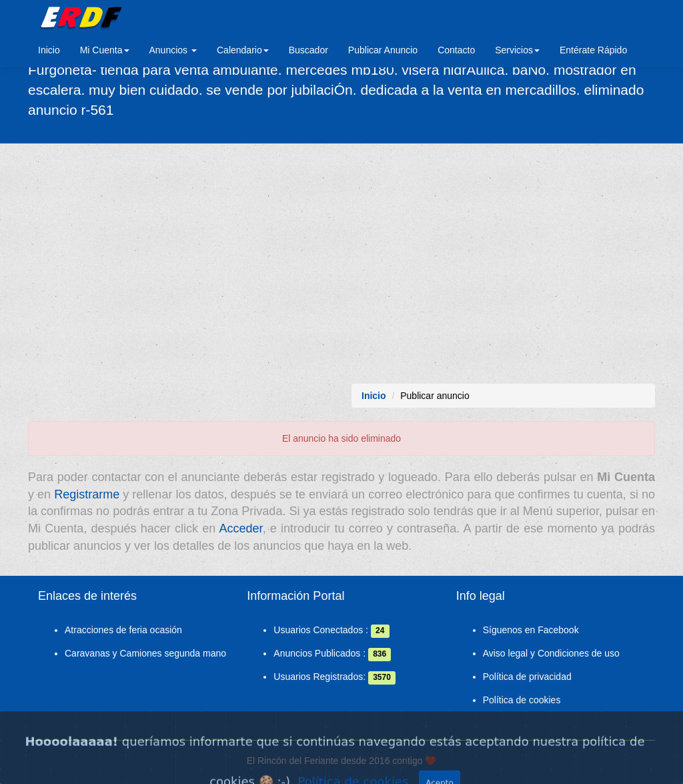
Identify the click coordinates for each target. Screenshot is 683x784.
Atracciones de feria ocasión (123, 630)
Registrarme (87, 494)
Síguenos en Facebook (531, 630)
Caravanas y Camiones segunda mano (145, 653)
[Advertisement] (341, 264)
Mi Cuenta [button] (105, 50)
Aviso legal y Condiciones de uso (551, 653)
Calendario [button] (243, 50)
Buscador (308, 50)
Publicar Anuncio (383, 50)
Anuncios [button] (173, 50)
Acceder (241, 528)
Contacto (456, 50)
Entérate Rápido (593, 50)
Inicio (49, 50)
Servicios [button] (517, 50)
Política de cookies (522, 700)
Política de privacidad (527, 677)
